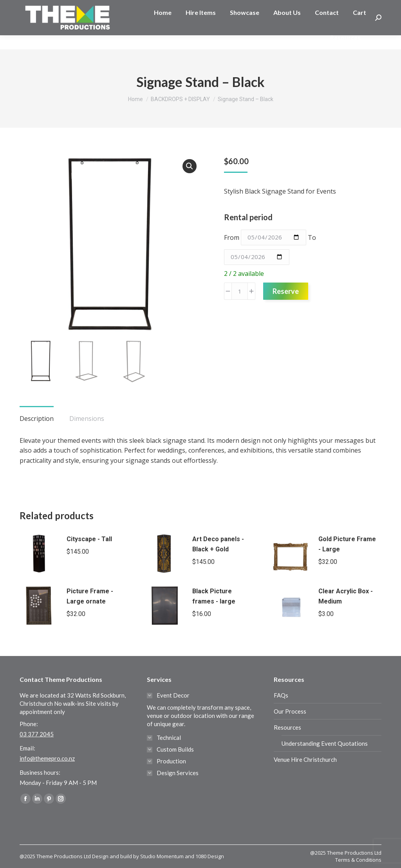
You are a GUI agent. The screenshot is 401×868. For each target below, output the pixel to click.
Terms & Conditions (358, 860)
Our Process (290, 711)
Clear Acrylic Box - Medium (346, 596)
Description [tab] (37, 419)
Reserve (286, 291)
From (232, 237)
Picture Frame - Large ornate (90, 596)
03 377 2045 (45, 7)
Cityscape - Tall (89, 539)
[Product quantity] (240, 291)
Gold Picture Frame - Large (347, 544)
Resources (287, 727)
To (312, 237)
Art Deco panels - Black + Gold (218, 544)
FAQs (281, 695)
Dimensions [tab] (87, 419)
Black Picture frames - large (214, 596)
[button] (190, 166)
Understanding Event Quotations (325, 743)
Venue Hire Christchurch (305, 759)
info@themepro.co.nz (47, 758)
